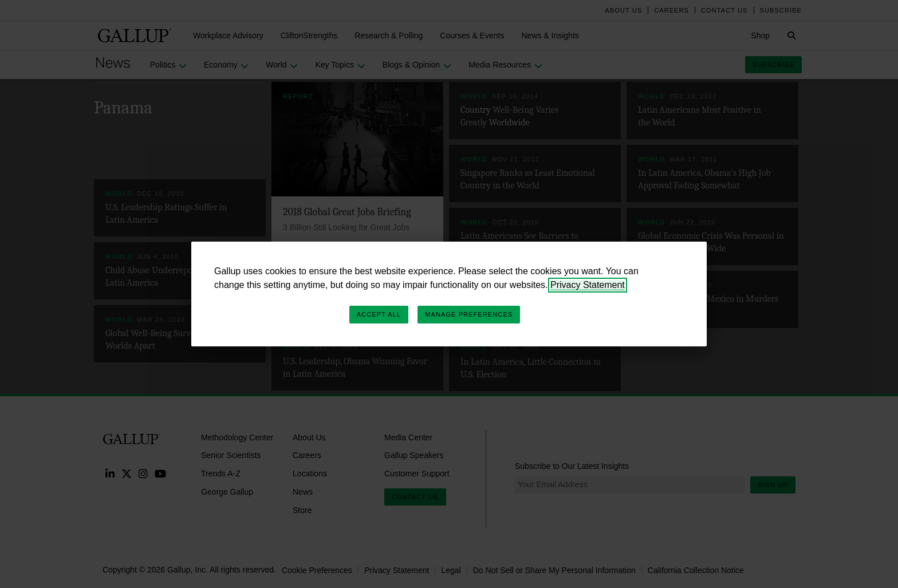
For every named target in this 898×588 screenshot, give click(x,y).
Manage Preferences (469, 314)
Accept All (379, 314)
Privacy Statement (588, 285)
